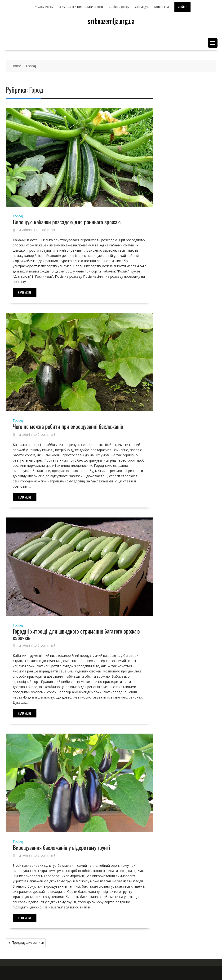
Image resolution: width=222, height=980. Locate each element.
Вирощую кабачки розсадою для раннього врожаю (67, 222)
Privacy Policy (44, 7)
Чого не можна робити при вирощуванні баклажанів (68, 426)
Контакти (162, 7)
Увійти (182, 7)
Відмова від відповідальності (81, 7)
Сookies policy (119, 7)
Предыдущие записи (28, 942)
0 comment (47, 230)
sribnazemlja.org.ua (111, 21)
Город (18, 216)
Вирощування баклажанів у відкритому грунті (62, 847)
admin (26, 230)
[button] (213, 43)
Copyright (142, 7)
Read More (25, 292)
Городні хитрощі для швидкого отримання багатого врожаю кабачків (76, 634)
